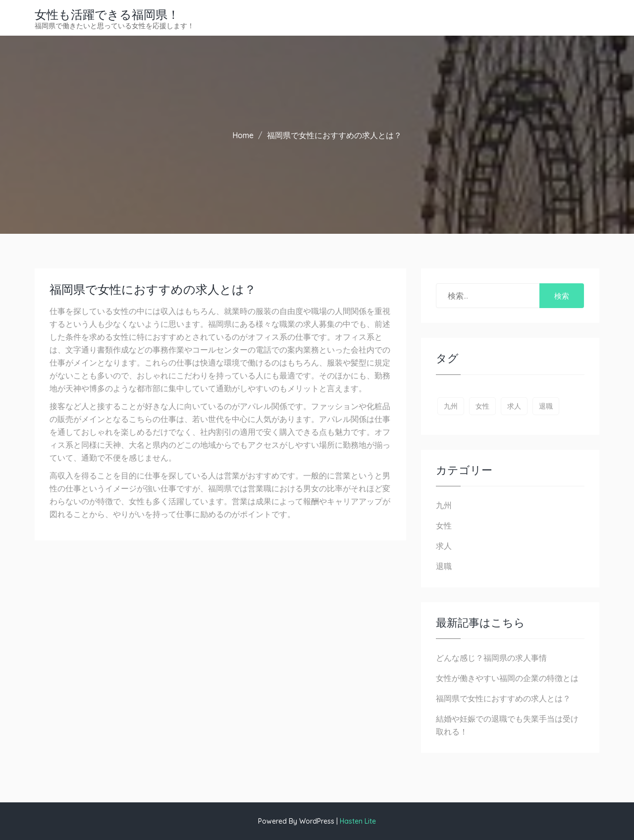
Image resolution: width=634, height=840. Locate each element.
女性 (444, 525)
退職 (444, 566)
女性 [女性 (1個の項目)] (482, 406)
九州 (444, 505)
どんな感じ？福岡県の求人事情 (491, 658)
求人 (444, 546)
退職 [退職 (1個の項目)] (546, 406)
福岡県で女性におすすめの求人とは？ (503, 698)
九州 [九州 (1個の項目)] (451, 406)
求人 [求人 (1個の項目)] (514, 406)
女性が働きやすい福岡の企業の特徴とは (507, 678)
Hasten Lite (358, 821)
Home (243, 135)
